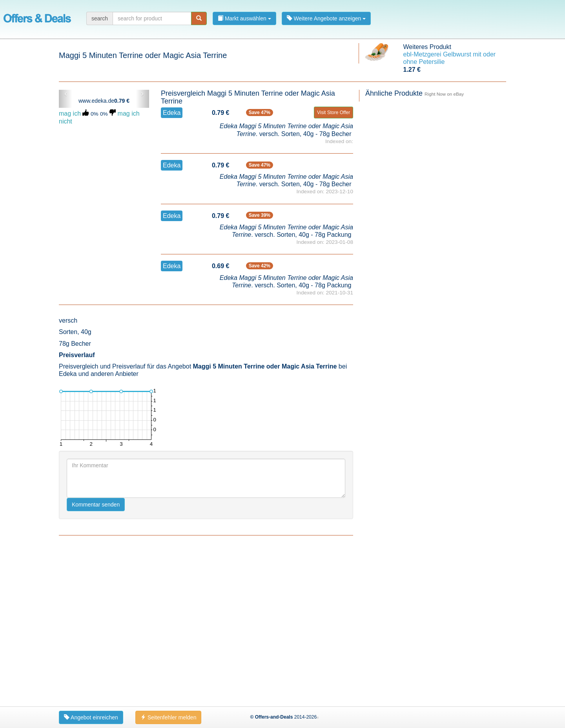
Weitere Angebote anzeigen (326, 18)
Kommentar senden (96, 505)
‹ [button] (66, 94)
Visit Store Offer (334, 113)
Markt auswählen (244, 18)
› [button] (142, 94)
